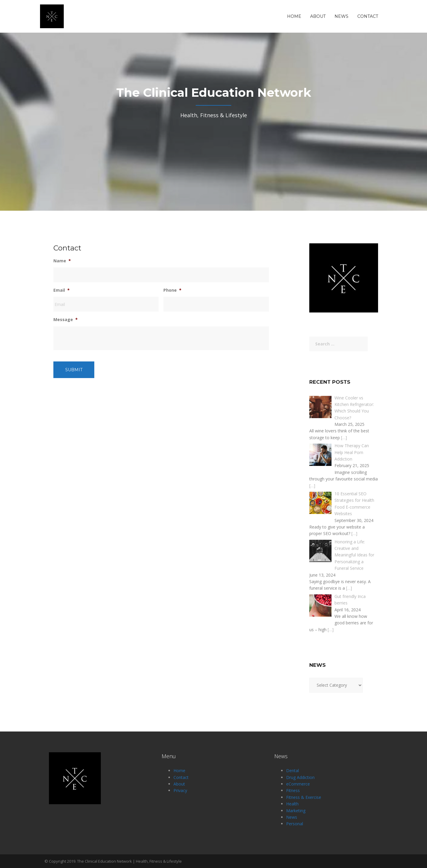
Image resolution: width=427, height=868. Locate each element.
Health (292, 804)
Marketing (296, 811)
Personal (295, 824)
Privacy (180, 790)
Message (66, 320)
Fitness (293, 790)
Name (62, 261)
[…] (344, 438)
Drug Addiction (300, 777)
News (341, 16)
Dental (293, 771)
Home (294, 16)
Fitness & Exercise (304, 797)
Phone (172, 290)
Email (62, 290)
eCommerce (298, 784)
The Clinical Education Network (105, 861)
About (318, 16)
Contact (368, 16)
